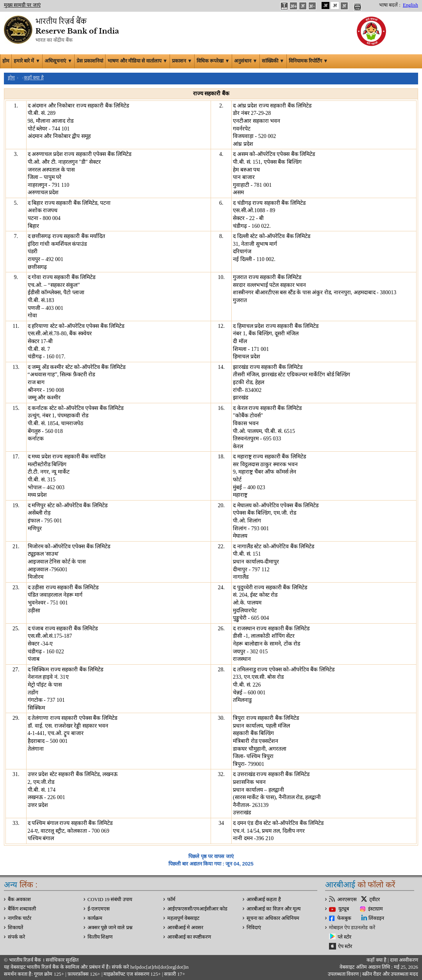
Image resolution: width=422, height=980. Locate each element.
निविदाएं (254, 928)
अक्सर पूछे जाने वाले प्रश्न (110, 928)
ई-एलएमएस (99, 909)
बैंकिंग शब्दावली (22, 909)
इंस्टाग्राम (376, 909)
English (410, 5)
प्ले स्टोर (344, 937)
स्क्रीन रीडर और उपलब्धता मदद (390, 974)
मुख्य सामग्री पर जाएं (22, 5)
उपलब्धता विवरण (343, 974)
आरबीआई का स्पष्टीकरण (189, 937)
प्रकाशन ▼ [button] (182, 61)
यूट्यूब (344, 909)
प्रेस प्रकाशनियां (90, 61)
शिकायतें (15, 928)
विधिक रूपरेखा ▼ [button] (213, 61)
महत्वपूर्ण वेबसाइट (183, 918)
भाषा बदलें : (390, 5)
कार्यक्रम (95, 918)
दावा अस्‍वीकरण (404, 960)
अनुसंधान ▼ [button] (246, 61)
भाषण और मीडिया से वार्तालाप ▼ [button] (138, 61)
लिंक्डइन (376, 918)
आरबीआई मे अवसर (185, 928)
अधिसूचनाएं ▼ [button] (58, 61)
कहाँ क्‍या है (377, 960)
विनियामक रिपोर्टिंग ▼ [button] (308, 61)
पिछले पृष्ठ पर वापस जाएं (211, 856)
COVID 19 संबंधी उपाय (110, 900)
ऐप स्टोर (345, 946)
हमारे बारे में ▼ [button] (27, 61)
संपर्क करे (16, 937)
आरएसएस (347, 900)
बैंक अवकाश (19, 900)
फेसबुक (344, 918)
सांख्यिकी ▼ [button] (273, 61)
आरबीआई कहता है (264, 900)
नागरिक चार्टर (20, 918)
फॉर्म (171, 900)
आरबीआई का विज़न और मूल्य (274, 909)
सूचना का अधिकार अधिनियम (273, 918)
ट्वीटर (375, 900)
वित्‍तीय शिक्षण (100, 937)
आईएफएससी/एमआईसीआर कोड (198, 909)
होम (6, 61)
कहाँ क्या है (34, 78)
